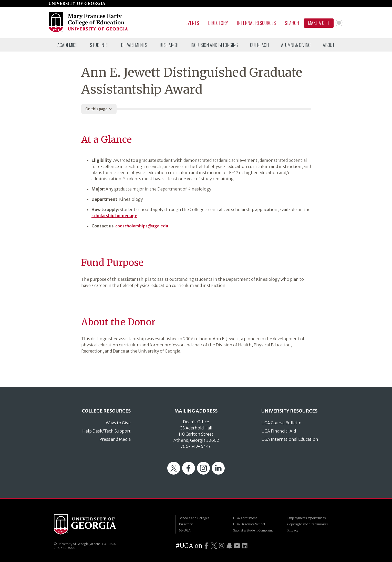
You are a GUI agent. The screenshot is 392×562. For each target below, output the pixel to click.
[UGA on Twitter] (214, 546)
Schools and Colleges (194, 518)
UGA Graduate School (249, 524)
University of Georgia (92, 524)
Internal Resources (256, 23)
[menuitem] (68, 45)
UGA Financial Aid (279, 431)
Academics (68, 45)
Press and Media (115, 439)
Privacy (293, 530)
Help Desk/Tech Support (106, 431)
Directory (218, 23)
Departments (134, 45)
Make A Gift (319, 23)
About (329, 45)
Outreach (259, 45)
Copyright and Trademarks (307, 524)
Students (99, 45)
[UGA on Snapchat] (229, 546)
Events (192, 23)
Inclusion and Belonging (214, 45)
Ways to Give (118, 423)
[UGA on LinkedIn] (245, 546)
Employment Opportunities (306, 518)
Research (169, 45)
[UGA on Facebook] (206, 546)
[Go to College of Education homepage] (89, 32)
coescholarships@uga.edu (142, 226)
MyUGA (185, 530)
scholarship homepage (114, 216)
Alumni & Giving (296, 45)
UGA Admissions (245, 518)
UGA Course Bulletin (281, 423)
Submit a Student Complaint (253, 530)
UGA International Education (290, 439)
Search (292, 23)
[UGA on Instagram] (222, 546)
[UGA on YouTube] (237, 546)
